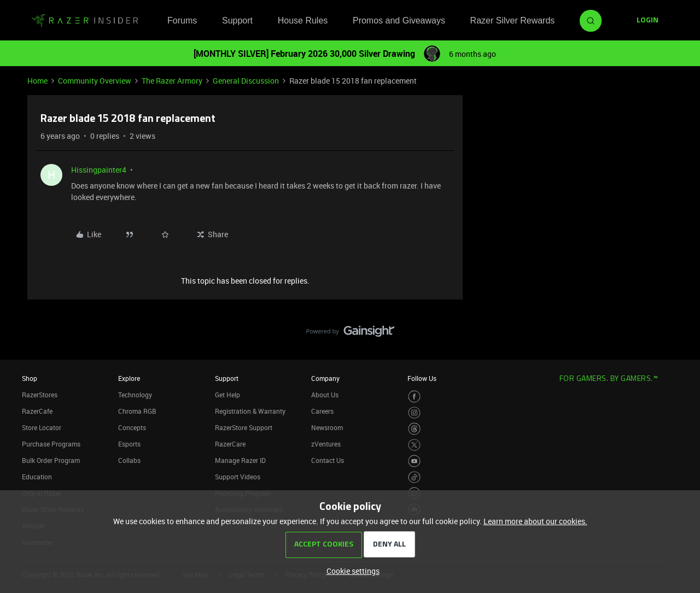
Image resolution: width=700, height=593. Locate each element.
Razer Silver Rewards (513, 20)
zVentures (326, 444)
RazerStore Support (244, 427)
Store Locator (42, 427)
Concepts (132, 427)
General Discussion (246, 81)
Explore (129, 378)
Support (237, 20)
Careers (322, 411)
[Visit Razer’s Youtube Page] (414, 461)
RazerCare (230, 444)
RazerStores (40, 395)
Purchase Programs (51, 444)
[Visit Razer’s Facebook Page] (414, 397)
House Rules (303, 20)
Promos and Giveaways (399, 20)
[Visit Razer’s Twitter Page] (414, 445)
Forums (182, 20)
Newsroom (327, 427)
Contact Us (328, 460)
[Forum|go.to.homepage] (85, 21)
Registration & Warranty (250, 411)
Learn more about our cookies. (535, 521)
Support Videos (238, 477)
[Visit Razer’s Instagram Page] (414, 413)
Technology (135, 395)
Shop (30, 378)
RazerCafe (37, 411)
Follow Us (422, 378)
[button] (647, 21)
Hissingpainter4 (99, 170)
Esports (129, 444)
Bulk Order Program (51, 460)
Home (37, 81)
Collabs (129, 460)
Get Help (227, 395)
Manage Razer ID (240, 460)
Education (37, 477)
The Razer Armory (172, 81)
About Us (325, 395)
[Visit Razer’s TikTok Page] (414, 477)
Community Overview (95, 81)
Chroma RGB (137, 411)
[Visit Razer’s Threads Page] (414, 429)
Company (325, 378)
